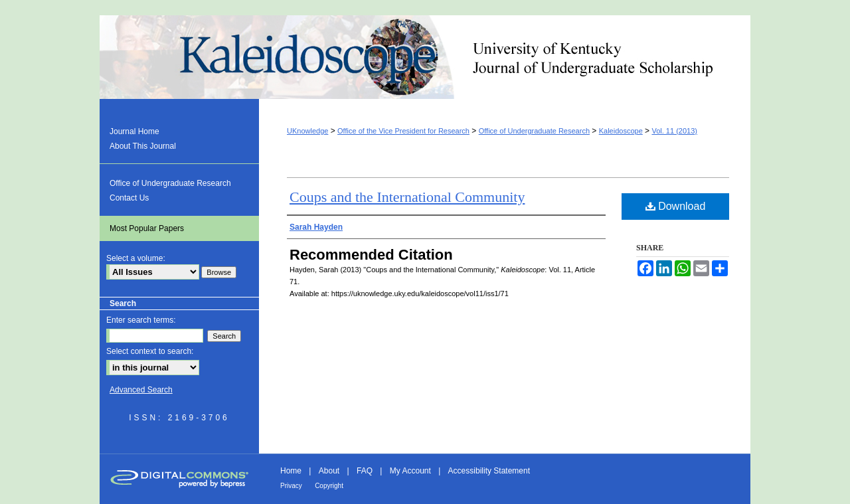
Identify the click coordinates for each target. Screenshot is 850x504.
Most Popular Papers (147, 228)
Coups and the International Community (407, 197)
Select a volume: (136, 258)
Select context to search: (150, 351)
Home (291, 471)
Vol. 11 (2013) (674, 131)
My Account (410, 471)
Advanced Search (141, 390)
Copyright (329, 486)
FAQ (365, 471)
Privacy (291, 486)
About (329, 471)
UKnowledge (307, 131)
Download (676, 206)
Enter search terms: (141, 320)
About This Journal (143, 146)
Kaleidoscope (425, 57)
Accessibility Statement (489, 471)
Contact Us (129, 198)
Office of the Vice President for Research (403, 131)
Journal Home (134, 131)
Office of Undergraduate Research (534, 131)
